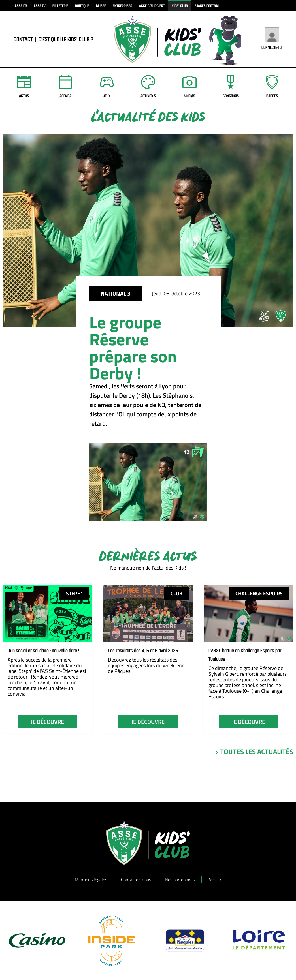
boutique (82, 6)
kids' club (180, 6)
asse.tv (40, 6)
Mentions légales (91, 880)
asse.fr (21, 6)
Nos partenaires (180, 880)
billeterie (60, 6)
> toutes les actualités (254, 752)
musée (101, 6)
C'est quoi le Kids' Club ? (66, 39)
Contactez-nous (136, 880)
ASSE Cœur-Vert (152, 6)
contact (23, 39)
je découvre (47, 722)
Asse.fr (215, 880)
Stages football (208, 6)
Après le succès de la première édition (40, 663)
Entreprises (123, 6)
